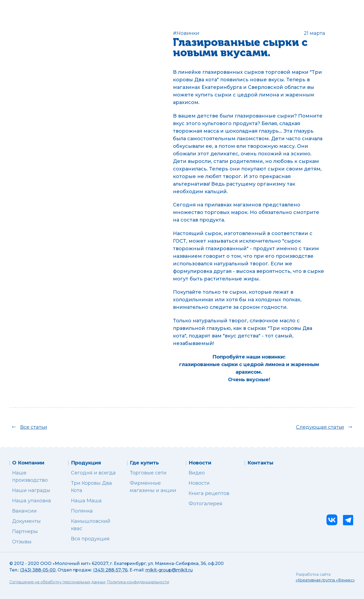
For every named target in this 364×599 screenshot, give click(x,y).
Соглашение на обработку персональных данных (57, 582)
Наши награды (31, 490)
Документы (26, 521)
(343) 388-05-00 (38, 570)
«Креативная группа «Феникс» (325, 580)
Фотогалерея (205, 504)
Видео (197, 473)
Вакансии (24, 511)
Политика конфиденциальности (138, 582)
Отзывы (22, 542)
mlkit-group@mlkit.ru (169, 570)
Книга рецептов (209, 493)
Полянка (82, 511)
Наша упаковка (32, 501)
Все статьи (34, 427)
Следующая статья (320, 427)
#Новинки (186, 33)
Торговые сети (148, 473)
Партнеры (25, 531)
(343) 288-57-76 (110, 570)
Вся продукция (90, 539)
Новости (199, 483)
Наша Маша (86, 501)
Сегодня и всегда (93, 473)
